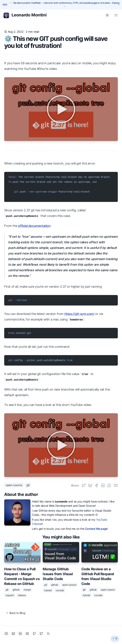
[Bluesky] (13, 634)
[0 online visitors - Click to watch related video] (115, 638)
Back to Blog (15, 613)
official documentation (34, 226)
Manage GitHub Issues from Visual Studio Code (58, 574)
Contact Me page (96, 529)
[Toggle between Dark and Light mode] (107, 15)
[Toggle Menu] (116, 15)
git (28, 485)
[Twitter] (41, 634)
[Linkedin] (20, 634)
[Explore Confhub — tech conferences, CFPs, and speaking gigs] (65, 5)
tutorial (48, 590)
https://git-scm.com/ (79, 314)
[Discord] (27, 634)
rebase (22, 595)
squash (10, 595)
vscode (60, 590)
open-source (14, 485)
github (16, 590)
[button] (115, 638)
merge (27, 590)
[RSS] (48, 634)
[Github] (34, 634)
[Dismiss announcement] (119, 5)
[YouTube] (6, 634)
